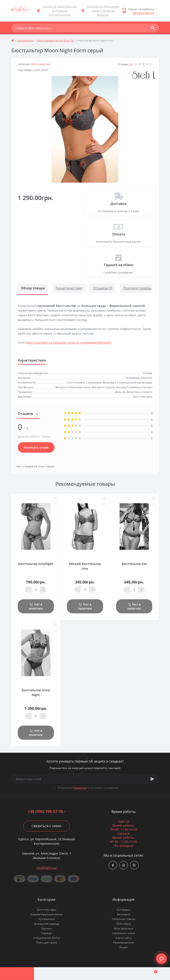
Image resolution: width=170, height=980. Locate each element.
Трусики (47, 928)
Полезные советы (123, 919)
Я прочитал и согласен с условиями (88, 788)
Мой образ (124, 924)
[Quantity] (36, 590)
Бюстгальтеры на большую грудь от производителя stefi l (69, 342)
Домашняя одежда (47, 924)
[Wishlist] (119, 974)
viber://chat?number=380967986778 (134, 865)
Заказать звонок (143, 13)
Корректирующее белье (47, 914)
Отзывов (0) (103, 288)
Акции (123, 947)
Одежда (47, 933)
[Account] (51, 974)
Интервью (123, 910)
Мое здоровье (123, 928)
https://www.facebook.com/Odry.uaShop (113, 865)
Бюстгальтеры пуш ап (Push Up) (56, 40)
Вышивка (109, 382)
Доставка (119, 204)
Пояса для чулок (47, 942)
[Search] (153, 28)
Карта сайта (123, 938)
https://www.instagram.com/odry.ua (123, 865)
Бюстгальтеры (26, 40)
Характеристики (69, 288)
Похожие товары (137, 288)
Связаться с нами (47, 826)
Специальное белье (47, 938)
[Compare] (85, 974)
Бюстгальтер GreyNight (36, 564)
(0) (131, 64)
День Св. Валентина (128, 392)
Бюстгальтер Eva (134, 564)
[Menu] (17, 974)
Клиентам (80, 788)
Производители (123, 942)
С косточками (75, 382)
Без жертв (124, 914)
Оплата (119, 234)
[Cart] (153, 974)
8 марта (147, 392)
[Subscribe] (152, 779)
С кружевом (94, 382)
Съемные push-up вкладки (135, 382)
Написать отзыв (36, 447)
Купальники (47, 919)
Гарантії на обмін (119, 265)
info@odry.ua (47, 868)
